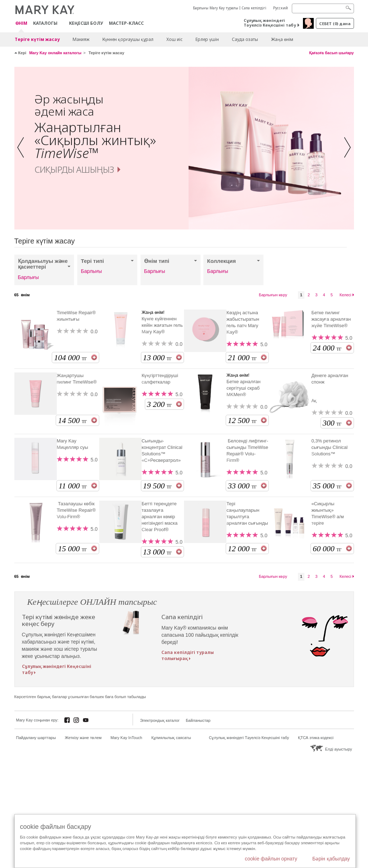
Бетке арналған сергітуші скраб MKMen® (243, 388)
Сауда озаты (245, 39)
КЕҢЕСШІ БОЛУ (86, 23)
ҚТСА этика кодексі (316, 738)
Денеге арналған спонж (330, 379)
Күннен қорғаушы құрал (128, 39)
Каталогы (45, 23)
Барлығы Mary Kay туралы (216, 8)
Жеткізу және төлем (83, 738)
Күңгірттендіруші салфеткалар (160, 379)
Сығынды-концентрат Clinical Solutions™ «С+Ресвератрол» (162, 451)
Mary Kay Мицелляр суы (73, 444)
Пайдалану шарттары (36, 738)
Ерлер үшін (207, 39)
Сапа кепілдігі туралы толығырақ (188, 655)
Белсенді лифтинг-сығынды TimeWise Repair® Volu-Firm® (247, 451)
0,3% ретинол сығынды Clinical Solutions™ (329, 447)
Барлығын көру (273, 295)
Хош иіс (174, 39)
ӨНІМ (21, 24)
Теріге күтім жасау (37, 39)
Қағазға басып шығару (332, 53)
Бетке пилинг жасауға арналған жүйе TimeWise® (331, 319)
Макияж (81, 39)
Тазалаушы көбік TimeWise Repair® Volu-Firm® (76, 510)
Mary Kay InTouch (126, 738)
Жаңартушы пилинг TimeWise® (77, 379)
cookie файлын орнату (271, 859)
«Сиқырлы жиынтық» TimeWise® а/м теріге (327, 513)
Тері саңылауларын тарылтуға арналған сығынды (247, 513)
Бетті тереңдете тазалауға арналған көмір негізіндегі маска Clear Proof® (160, 517)
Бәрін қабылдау (331, 859)
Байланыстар (198, 720)
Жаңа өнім (282, 39)
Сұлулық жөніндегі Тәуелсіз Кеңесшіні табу (270, 23)
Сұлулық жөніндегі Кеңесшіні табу (57, 669)
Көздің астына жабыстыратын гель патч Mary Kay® (243, 322)
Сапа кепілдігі (254, 8)
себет (335, 24)
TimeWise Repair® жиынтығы (76, 316)
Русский (280, 8)
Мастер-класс (126, 23)
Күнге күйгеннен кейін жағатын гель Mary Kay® (162, 325)
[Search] (323, 8)
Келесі (346, 295)
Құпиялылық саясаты (171, 738)
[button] (23, 148)
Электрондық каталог (160, 720)
